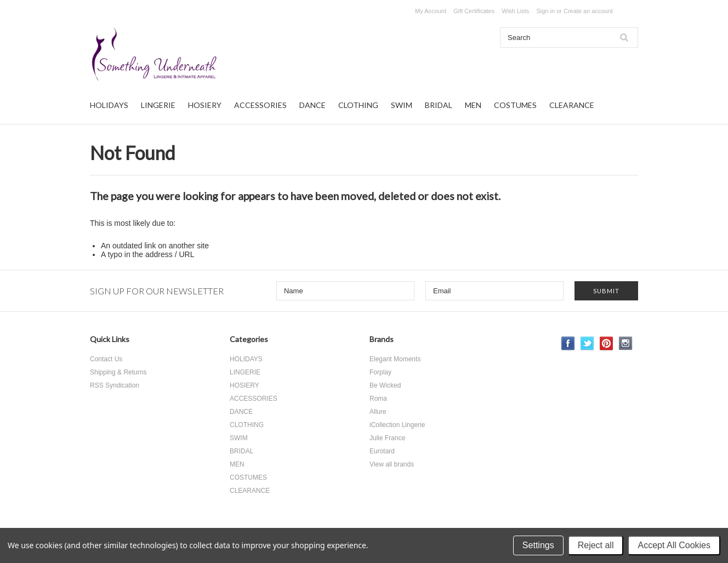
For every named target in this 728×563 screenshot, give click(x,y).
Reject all (596, 545)
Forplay (380, 372)
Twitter (587, 343)
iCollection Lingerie (397, 425)
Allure (378, 412)
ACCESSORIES (260, 105)
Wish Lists (515, 11)
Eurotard (382, 451)
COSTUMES (515, 105)
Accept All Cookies (674, 545)
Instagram (626, 343)
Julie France (387, 438)
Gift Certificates (474, 11)
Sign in (545, 11)
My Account (431, 11)
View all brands (392, 464)
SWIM (402, 105)
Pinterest (607, 343)
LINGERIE (158, 105)
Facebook (568, 343)
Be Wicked (385, 385)
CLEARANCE (572, 105)
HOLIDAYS (109, 105)
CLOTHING (358, 105)
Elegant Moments (395, 359)
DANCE (312, 105)
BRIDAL (439, 105)
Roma (378, 399)
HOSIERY (205, 105)
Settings (538, 545)
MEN (473, 105)
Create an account (588, 11)
